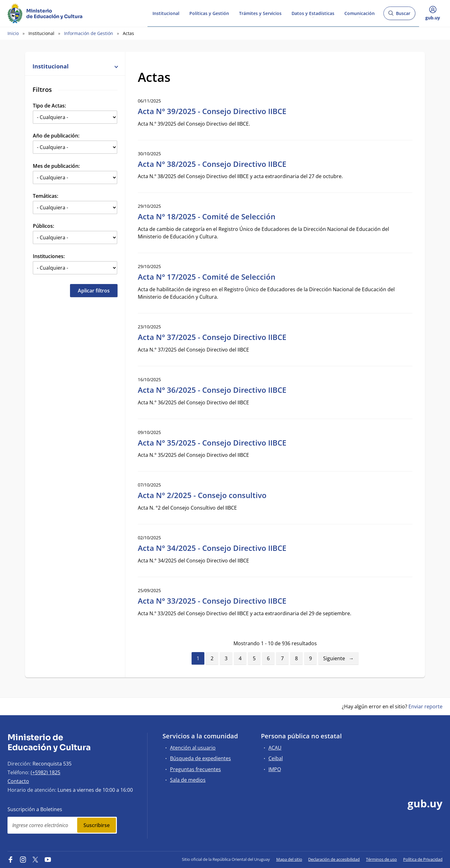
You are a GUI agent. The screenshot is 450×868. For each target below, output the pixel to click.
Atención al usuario (193, 748)
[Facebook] (11, 859)
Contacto (18, 781)
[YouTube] (48, 859)
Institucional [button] (75, 66)
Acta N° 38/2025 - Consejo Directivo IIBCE (212, 164)
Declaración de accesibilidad (334, 859)
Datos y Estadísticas (313, 13)
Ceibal (276, 758)
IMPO (275, 769)
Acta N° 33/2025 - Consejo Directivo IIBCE (212, 601)
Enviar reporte (425, 706)
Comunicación (360, 13)
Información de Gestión (89, 33)
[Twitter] (35, 859)
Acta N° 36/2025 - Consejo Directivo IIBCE (212, 390)
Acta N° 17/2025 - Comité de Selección (207, 277)
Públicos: (43, 226)
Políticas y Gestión (209, 13)
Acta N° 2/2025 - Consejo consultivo (202, 495)
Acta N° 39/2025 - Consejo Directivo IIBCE (212, 111)
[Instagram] (23, 859)
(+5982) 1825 (45, 772)
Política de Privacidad (423, 859)
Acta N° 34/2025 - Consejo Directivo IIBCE (212, 548)
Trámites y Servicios (260, 13)
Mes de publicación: (56, 166)
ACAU (275, 748)
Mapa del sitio (289, 859)
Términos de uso (381, 859)
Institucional (166, 13)
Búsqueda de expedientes (200, 758)
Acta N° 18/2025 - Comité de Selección (207, 216)
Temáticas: (45, 196)
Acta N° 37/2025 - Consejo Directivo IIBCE (212, 337)
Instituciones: (49, 256)
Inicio (13, 33)
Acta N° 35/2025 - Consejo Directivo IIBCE (212, 443)
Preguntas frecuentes (195, 769)
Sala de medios (188, 780)
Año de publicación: (56, 136)
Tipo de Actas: (49, 106)
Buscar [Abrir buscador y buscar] (399, 15)
